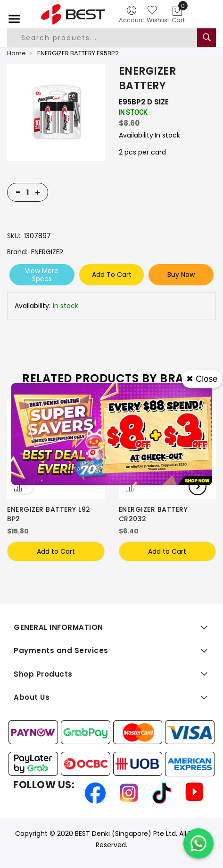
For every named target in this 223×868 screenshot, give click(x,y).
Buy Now (181, 275)
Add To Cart (112, 275)
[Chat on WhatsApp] (198, 843)
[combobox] (107, 38)
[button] (18, 489)
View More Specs (42, 275)
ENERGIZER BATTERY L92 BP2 (49, 514)
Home (17, 53)
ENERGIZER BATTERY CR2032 (153, 514)
